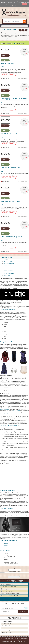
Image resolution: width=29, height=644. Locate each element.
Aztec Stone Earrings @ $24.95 (11, 237)
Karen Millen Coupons (8, 626)
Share (26, 78)
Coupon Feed (25, 638)
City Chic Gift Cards (8, 272)
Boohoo (15, 411)
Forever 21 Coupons (7, 628)
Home (2, 638)
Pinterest (6, 545)
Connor (19, 411)
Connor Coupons (6, 624)
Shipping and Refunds (8, 270)
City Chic (13, 44)
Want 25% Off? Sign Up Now (10, 201)
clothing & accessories (5, 409)
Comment (21, 78)
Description (6, 260)
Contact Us (19, 638)
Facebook (6, 543)
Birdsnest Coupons (7, 630)
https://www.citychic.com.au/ (6, 39)
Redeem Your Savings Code (10, 267)
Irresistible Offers (7, 265)
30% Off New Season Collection (12, 134)
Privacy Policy (7, 638)
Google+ (6, 547)
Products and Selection (9, 262)
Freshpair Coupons (7, 622)
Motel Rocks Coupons (8, 632)
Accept (24, 4)
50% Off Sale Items (7, 64)
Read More (15, 6)
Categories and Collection (9, 263)
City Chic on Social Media (9, 274)
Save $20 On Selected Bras (10, 168)
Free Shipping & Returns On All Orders (14, 99)
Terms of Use (13, 638)
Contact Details (7, 276)
